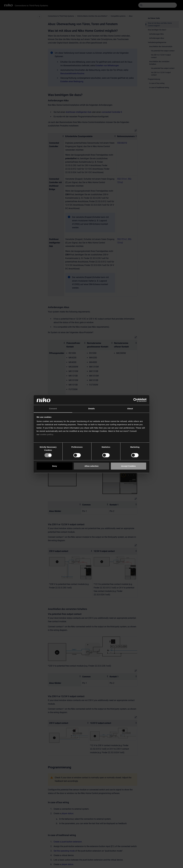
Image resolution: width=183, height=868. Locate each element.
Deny (55, 466)
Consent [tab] (53, 409)
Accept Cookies (128, 466)
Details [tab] (91, 409)
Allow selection (91, 466)
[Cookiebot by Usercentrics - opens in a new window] (135, 400)
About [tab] (130, 409)
